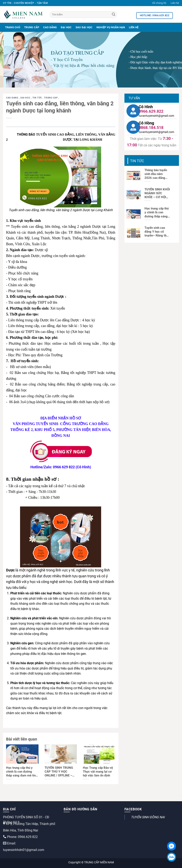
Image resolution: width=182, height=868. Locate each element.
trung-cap (51, 98)
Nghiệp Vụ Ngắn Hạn (111, 27)
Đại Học (66, 27)
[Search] (113, 15)
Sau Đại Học (84, 27)
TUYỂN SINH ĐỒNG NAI (148, 817)
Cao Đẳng (50, 27)
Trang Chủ (13, 27)
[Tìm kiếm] (83, 15)
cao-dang (13, 98)
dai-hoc (26, 98)
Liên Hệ (134, 27)
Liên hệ (175, 3)
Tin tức (37, 98)
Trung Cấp (32, 27)
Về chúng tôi (159, 3)
